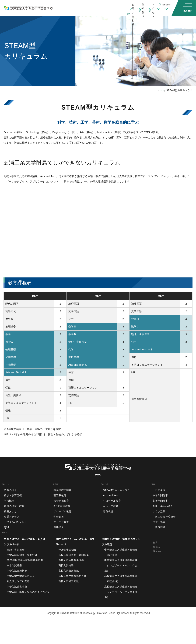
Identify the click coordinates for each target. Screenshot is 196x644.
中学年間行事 (160, 504)
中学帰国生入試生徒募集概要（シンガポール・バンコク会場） (121, 578)
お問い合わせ (160, 552)
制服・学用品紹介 (163, 515)
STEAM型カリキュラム (116, 499)
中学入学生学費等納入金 (21, 589)
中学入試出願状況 (17, 584)
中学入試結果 (14, 578)
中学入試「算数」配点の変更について (28, 605)
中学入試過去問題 (17, 599)
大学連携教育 (61, 509)
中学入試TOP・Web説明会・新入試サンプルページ (26, 555)
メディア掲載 (160, 583)
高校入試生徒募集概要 (71, 573)
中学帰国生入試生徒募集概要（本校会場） (121, 565)
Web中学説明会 (16, 563)
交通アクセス (12, 525)
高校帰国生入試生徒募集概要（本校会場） (121, 592)
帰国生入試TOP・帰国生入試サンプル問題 (121, 555)
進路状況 (59, 536)
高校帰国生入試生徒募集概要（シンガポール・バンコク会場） (121, 605)
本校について (75, 11)
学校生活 (141, 11)
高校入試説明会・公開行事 (74, 568)
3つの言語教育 (62, 515)
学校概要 (9, 509)
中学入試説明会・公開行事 (22, 568)
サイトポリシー (162, 568)
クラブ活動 (159, 520)
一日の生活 (159, 499)
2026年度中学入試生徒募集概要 (25, 573)
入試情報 (159, 11)
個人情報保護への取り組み (168, 594)
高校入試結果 (66, 578)
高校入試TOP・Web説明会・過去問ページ (75, 555)
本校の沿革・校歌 (14, 515)
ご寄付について (162, 573)
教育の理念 (10, 499)
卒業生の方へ (160, 557)
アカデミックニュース (165, 578)
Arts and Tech (111, 504)
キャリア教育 (61, 531)
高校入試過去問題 (69, 594)
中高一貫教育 (98, 11)
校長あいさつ (12, 520)
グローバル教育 (62, 520)
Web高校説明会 (67, 563)
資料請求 (131, 5)
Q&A (7, 536)
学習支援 (59, 525)
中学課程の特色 (62, 499)
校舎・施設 (159, 531)
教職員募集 (159, 562)
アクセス (150, 5)
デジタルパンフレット (17, 531)
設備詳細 (160, 536)
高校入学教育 (121, 11)
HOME (132, 90)
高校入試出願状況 (69, 584)
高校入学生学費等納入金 (72, 589)
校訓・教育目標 (13, 504)
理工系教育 (60, 504)
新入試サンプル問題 (18, 594)
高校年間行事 (160, 509)
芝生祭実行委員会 (165, 525)
